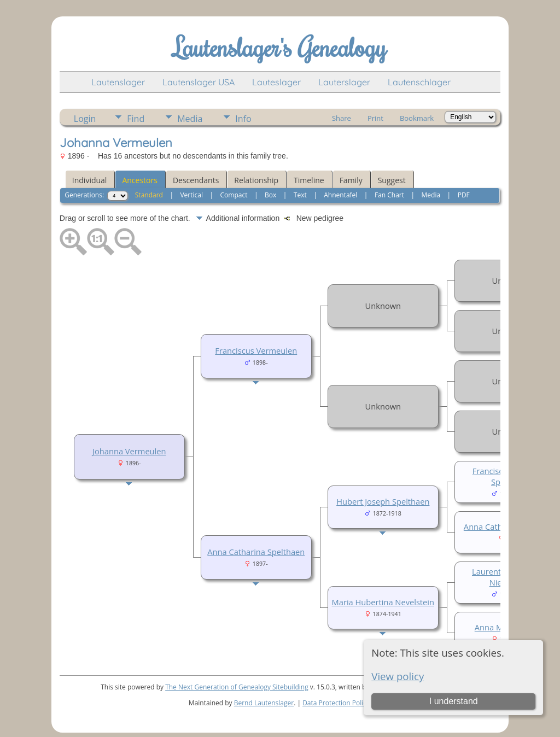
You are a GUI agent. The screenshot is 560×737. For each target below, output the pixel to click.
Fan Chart (389, 195)
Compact (234, 195)
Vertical (191, 195)
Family (351, 180)
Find (136, 119)
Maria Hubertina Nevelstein (383, 602)
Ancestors (139, 180)
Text (300, 195)
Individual (90, 180)
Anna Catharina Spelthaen (256, 552)
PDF (464, 195)
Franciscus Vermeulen (256, 350)
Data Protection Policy (336, 703)
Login (85, 119)
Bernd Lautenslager (264, 703)
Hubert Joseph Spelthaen (383, 501)
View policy (398, 676)
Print (375, 118)
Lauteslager (276, 82)
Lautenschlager (419, 82)
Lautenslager (118, 82)
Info (243, 119)
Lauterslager (344, 82)
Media (190, 119)
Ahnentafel (340, 195)
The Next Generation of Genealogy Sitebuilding (237, 687)
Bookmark (417, 118)
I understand (454, 701)
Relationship (256, 180)
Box (270, 195)
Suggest (392, 180)
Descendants (196, 180)
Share (342, 118)
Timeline (309, 180)
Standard (149, 195)
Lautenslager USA (199, 82)
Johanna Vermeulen (129, 451)
